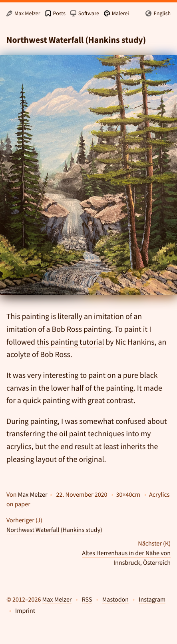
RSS (87, 600)
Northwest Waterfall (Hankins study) (54, 530)
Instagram (152, 600)
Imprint (25, 611)
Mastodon (115, 600)
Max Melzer (33, 495)
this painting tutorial (71, 342)
